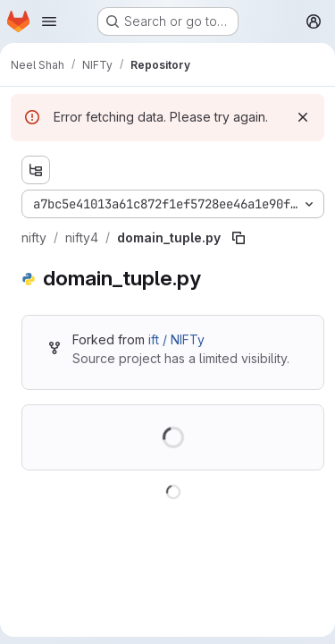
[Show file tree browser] (36, 170)
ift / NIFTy (176, 339)
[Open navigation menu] (49, 21)
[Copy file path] (239, 238)
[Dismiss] (303, 117)
